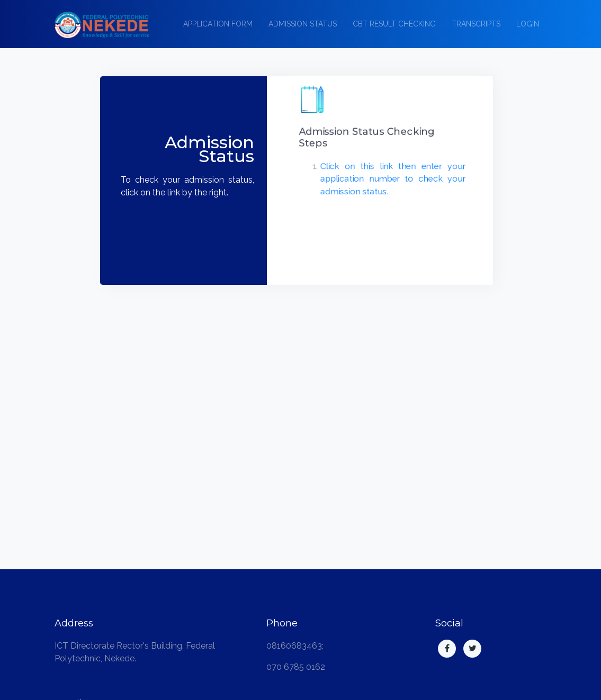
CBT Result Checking (394, 24)
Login (528, 24)
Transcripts (476, 24)
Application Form (218, 24)
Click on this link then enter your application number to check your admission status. (391, 179)
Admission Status (303, 24)
